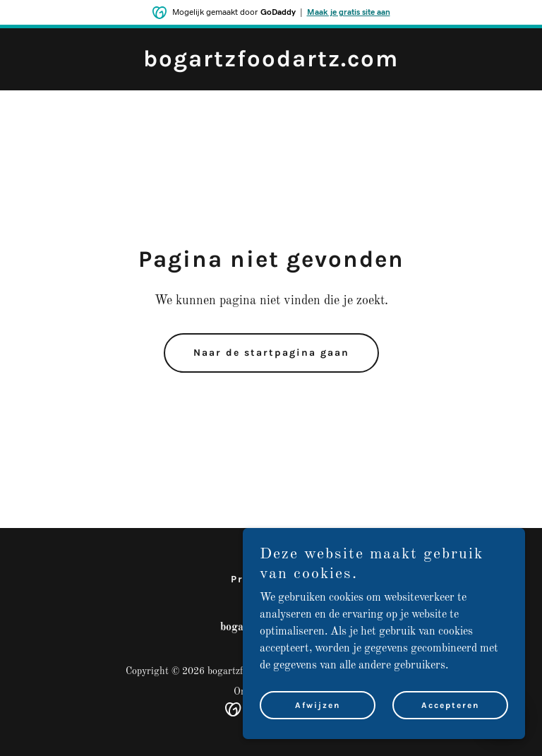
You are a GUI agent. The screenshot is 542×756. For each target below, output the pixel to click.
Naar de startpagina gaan (271, 353)
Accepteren (450, 705)
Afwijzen (318, 705)
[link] (271, 64)
